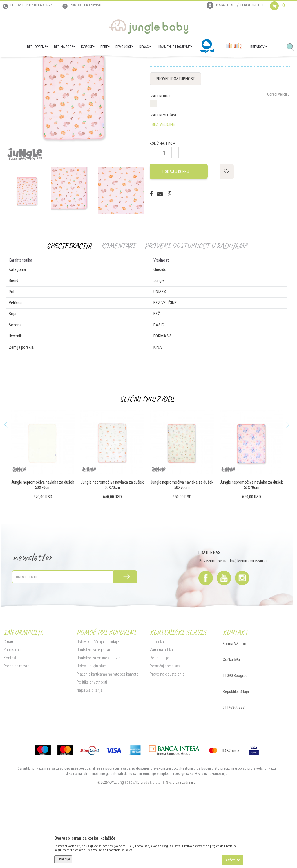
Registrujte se (252, 5)
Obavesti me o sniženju (272, 109)
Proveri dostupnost (175, 137)
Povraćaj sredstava (165, 724)
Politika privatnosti (91, 740)
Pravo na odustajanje (167, 732)
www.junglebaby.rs (123, 840)
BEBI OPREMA (52, 65)
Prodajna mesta (16, 724)
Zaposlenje (12, 707)
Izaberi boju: (161, 154)
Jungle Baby (12, 65)
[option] (26, 248)
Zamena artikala (162, 707)
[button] (293, 47)
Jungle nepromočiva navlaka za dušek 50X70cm (42, 543)
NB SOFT (157, 840)
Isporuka (156, 699)
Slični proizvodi (146, 457)
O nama (9, 699)
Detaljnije (63, 859)
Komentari (117, 303)
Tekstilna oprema (78, 65)
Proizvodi (31, 65)
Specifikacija (68, 303)
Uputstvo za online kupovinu (99, 715)
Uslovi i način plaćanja (94, 724)
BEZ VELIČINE (163, 182)
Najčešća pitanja (89, 748)
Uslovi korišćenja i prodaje (97, 699)
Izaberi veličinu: (164, 173)
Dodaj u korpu (175, 229)
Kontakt (9, 715)
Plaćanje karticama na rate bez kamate (107, 732)
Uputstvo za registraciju (95, 707)
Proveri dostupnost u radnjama (195, 303)
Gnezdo (100, 65)
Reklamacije (159, 715)
